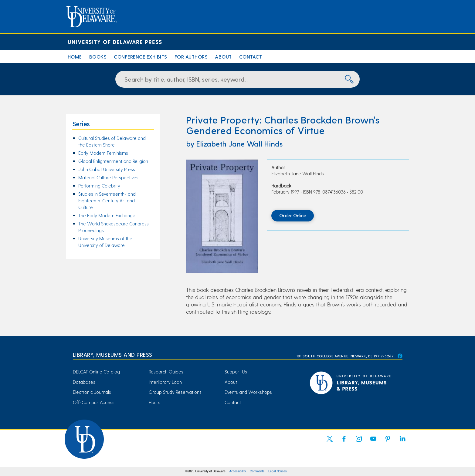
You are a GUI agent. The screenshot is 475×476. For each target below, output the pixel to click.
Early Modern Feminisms (103, 153)
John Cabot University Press (107, 169)
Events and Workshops (248, 392)
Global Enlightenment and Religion (113, 161)
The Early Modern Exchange (107, 215)
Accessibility (238, 471)
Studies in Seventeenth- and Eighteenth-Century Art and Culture (107, 201)
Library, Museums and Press (113, 354)
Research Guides (166, 372)
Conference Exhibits (141, 57)
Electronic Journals (92, 392)
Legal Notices (278, 471)
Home (75, 57)
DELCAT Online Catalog (96, 372)
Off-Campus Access (94, 402)
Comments (257, 471)
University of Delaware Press (115, 42)
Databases (84, 382)
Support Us (236, 372)
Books (98, 57)
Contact (251, 57)
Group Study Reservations (175, 392)
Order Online (293, 215)
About (223, 57)
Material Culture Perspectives (108, 177)
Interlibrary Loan (165, 382)
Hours (154, 402)
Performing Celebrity (99, 186)
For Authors (191, 57)
